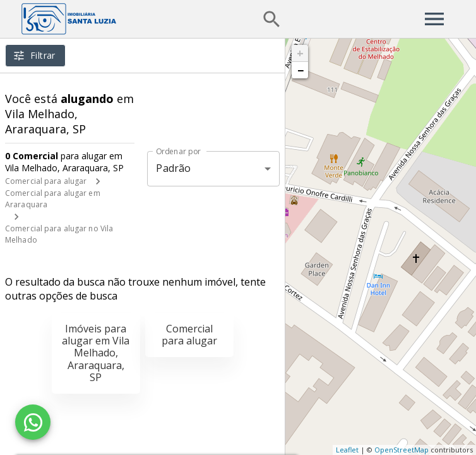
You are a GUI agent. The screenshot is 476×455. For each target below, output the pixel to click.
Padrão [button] (173, 168)
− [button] (300, 70)
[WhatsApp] (33, 422)
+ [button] (300, 53)
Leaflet (347, 450)
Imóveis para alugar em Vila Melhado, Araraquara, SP (96, 353)
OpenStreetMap (402, 450)
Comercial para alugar (46, 181)
